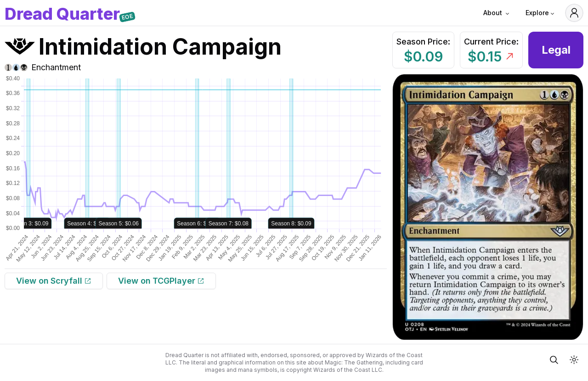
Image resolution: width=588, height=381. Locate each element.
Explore (541, 13)
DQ (62, 15)
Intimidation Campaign (160, 47)
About (497, 13)
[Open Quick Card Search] (554, 360)
